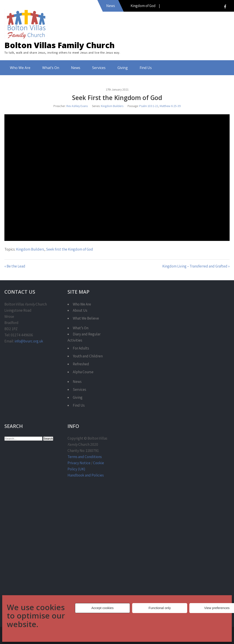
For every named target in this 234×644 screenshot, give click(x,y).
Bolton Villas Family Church (59, 45)
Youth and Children (88, 356)
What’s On (51, 68)
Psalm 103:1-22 (149, 106)
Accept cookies (103, 608)
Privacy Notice (79, 463)
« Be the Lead (15, 266)
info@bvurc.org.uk (29, 341)
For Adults (81, 348)
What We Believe (86, 318)
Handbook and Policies (86, 475)
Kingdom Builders (112, 106)
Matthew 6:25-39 (170, 106)
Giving (123, 68)
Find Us (146, 68)
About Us (80, 310)
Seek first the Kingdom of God (69, 249)
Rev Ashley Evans (77, 106)
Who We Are (20, 68)
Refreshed (81, 364)
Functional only (160, 608)
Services (99, 68)
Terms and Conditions (85, 457)
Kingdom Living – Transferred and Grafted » (196, 266)
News (76, 68)
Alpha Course (83, 372)
